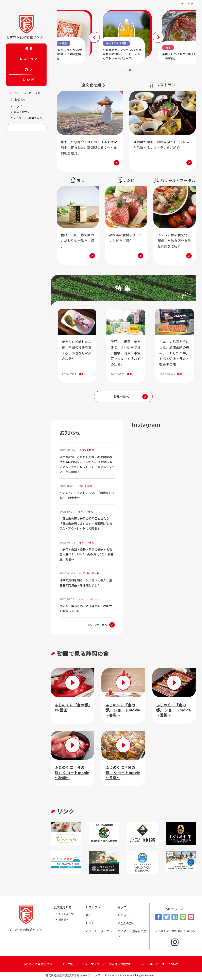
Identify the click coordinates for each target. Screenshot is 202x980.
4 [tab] (130, 70)
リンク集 (67, 964)
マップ (122, 907)
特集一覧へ (121, 397)
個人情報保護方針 (120, 964)
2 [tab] (123, 70)
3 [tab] (126, 70)
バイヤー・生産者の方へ (132, 934)
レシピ (90, 923)
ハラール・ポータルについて (160, 964)
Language (187, 3)
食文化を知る (63, 907)
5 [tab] (133, 70)
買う (89, 915)
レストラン (93, 907)
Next (158, 37)
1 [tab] (120, 70)
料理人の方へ (126, 923)
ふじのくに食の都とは (38, 964)
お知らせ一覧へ (97, 625)
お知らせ (123, 915)
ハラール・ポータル (99, 931)
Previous (95, 37)
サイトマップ (91, 964)
